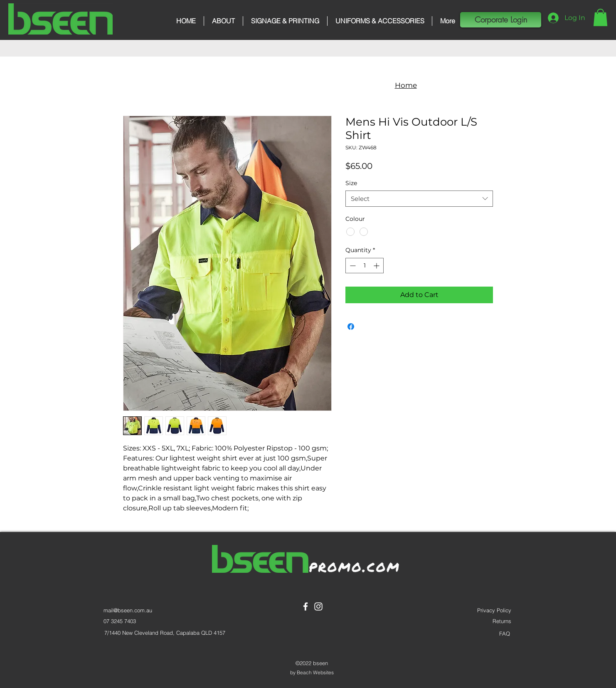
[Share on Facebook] (351, 327)
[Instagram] (318, 606)
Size (351, 183)
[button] (600, 17)
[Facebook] (306, 606)
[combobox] (419, 199)
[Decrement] (352, 266)
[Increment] (377, 266)
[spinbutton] (365, 266)
